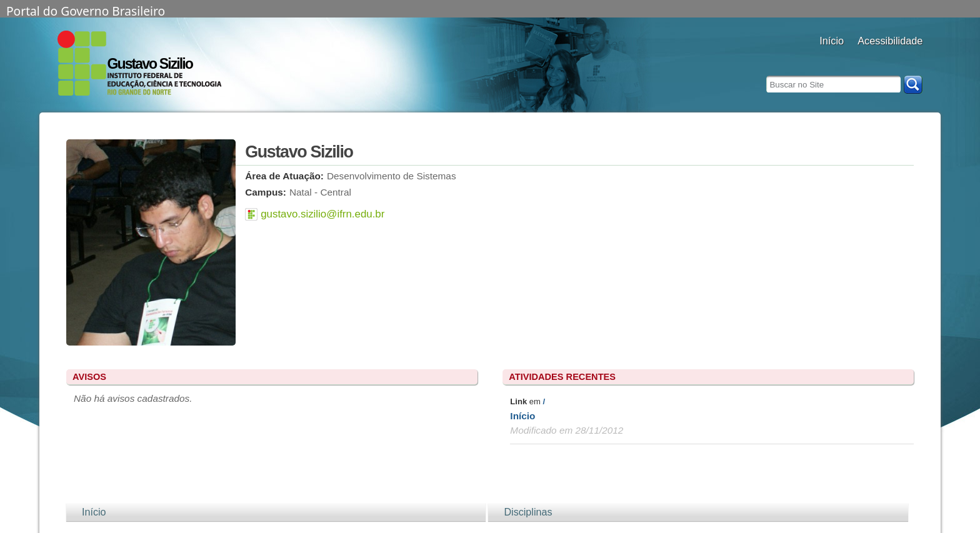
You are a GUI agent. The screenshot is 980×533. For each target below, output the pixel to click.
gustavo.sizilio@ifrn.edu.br (322, 214)
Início (522, 416)
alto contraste (865, 58)
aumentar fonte (881, 58)
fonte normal (897, 58)
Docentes (832, 58)
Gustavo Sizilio (150, 64)
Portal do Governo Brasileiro (86, 10)
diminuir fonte (912, 58)
